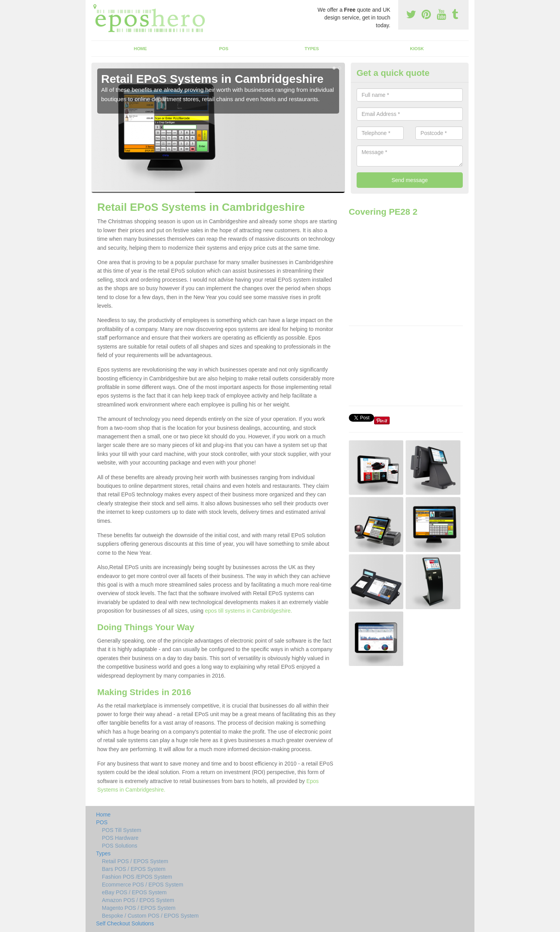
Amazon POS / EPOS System (138, 900)
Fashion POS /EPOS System (137, 877)
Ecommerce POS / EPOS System (143, 885)
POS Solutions (120, 846)
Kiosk (417, 49)
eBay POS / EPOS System (134, 892)
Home (140, 49)
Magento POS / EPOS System (139, 908)
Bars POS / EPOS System (134, 869)
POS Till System (122, 830)
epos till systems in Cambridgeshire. (248, 611)
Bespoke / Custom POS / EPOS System (150, 916)
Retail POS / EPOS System (135, 861)
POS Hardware (120, 838)
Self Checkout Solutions (125, 923)
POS (224, 49)
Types (312, 49)
